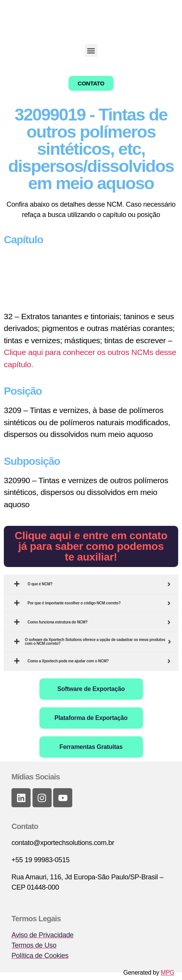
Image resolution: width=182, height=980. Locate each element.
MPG (167, 973)
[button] (91, 51)
